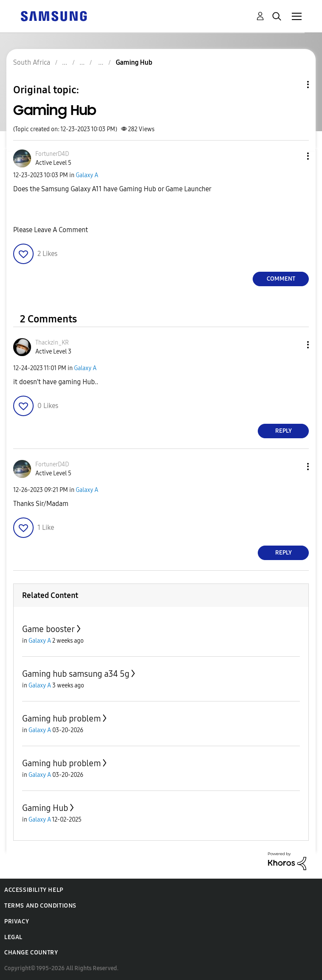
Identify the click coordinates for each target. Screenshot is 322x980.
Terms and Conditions (40, 906)
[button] (294, 156)
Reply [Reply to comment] (284, 431)
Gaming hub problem (61, 718)
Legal (13, 937)
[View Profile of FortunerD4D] (52, 154)
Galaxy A (87, 175)
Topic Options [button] (294, 85)
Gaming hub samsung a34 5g (76, 674)
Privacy (17, 921)
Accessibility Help (34, 890)
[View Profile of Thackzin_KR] (52, 343)
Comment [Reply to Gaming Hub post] (281, 279)
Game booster (48, 629)
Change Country (31, 953)
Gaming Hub (45, 808)
